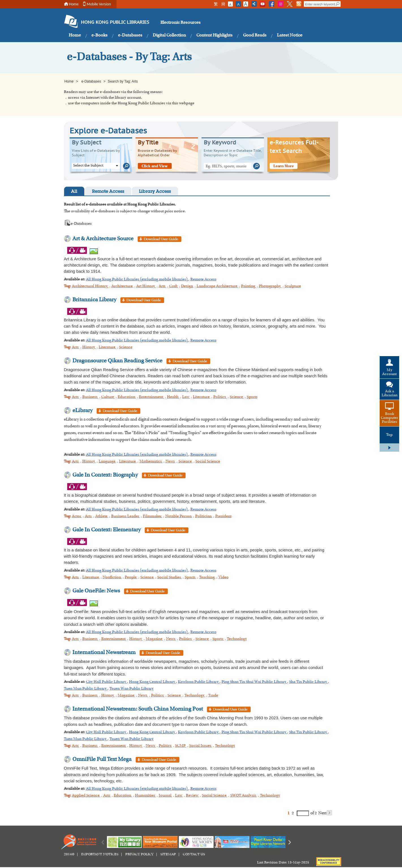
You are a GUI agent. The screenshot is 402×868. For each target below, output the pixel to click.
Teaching (207, 577)
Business (90, 397)
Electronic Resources (180, 23)
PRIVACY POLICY (139, 854)
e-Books (99, 35)
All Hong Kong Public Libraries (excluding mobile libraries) (137, 280)
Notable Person (179, 516)
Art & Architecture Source (103, 239)
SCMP (181, 746)
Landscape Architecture (217, 286)
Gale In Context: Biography (105, 475)
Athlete (102, 516)
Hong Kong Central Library (152, 682)
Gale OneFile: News (96, 591)
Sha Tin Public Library (309, 682)
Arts (163, 286)
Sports (252, 397)
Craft (174, 286)
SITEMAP (168, 854)
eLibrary (82, 411)
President (223, 516)
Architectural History (90, 286)
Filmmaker (153, 516)
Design (187, 286)
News (171, 462)
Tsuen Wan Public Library (132, 689)
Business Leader (126, 516)
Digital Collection (169, 35)
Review (193, 796)
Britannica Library (95, 300)
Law (186, 397)
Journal (165, 796)
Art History (146, 286)
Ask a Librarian (390, 393)
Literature (108, 347)
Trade (213, 696)
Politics (220, 397)
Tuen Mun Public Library (86, 689)
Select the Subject (88, 166)
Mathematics (151, 462)
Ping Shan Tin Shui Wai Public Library (254, 682)
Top (389, 435)
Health (173, 397)
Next (325, 813)
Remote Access (108, 192)
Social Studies (170, 577)
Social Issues (201, 746)
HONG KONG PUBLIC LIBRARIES (115, 23)
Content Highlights (214, 35)
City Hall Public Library (107, 682)
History (89, 347)
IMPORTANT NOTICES (100, 854)
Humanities (145, 796)
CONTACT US (194, 854)
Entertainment (151, 397)
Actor (77, 516)
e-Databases (130, 35)
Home (74, 4)
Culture (108, 397)
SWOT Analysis (244, 796)
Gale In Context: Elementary (107, 530)
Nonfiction (112, 577)
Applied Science (86, 796)
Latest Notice (290, 35)
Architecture (122, 286)
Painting (249, 286)
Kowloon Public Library (199, 682)
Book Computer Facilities (389, 418)
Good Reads (255, 35)
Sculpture (293, 286)
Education (127, 397)
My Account (389, 372)
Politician (204, 516)
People (131, 577)
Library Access (155, 192)
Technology (237, 639)
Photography (270, 286)
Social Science (208, 462)
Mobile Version (99, 4)
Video (223, 577)
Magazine (154, 639)
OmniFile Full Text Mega (102, 759)
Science (126, 347)
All (74, 192)
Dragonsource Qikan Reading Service (117, 361)
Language (108, 462)
